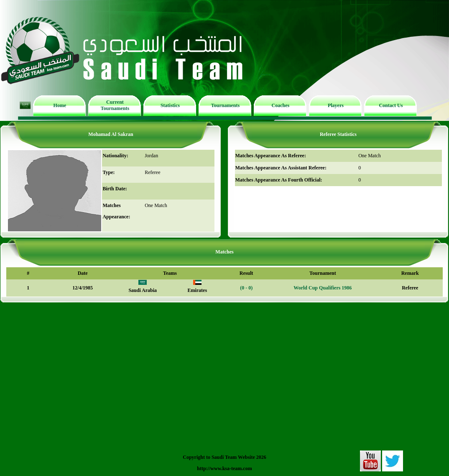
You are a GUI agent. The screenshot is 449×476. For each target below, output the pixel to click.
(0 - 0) (246, 288)
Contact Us (391, 105)
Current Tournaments (115, 105)
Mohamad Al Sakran (111, 134)
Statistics (170, 105)
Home (60, 105)
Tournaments (225, 105)
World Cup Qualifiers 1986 (323, 288)
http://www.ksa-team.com (224, 468)
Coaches (281, 105)
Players (336, 105)
